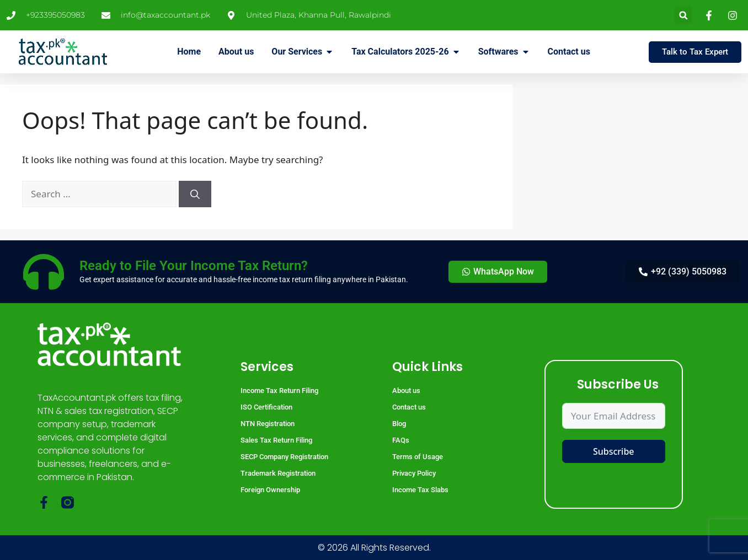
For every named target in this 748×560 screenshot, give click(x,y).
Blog (399, 424)
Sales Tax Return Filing (276, 440)
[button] (683, 15)
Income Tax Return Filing (279, 391)
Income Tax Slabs (420, 490)
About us (406, 391)
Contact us (409, 407)
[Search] (195, 194)
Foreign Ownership (270, 490)
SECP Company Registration (284, 457)
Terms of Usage (418, 457)
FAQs (401, 440)
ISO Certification (266, 407)
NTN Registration (268, 424)
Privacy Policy (414, 473)
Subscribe (614, 451)
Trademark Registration (278, 473)
